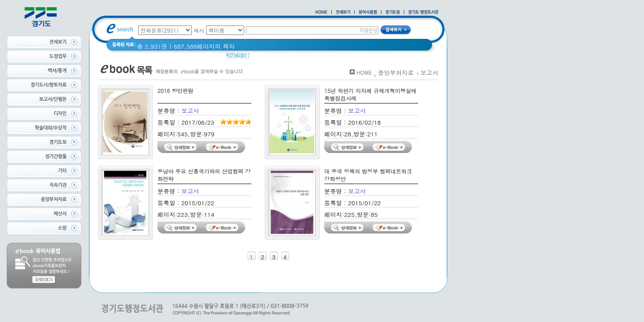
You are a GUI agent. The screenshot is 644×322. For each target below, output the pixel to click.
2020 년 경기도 (320, 58)
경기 (286, 58)
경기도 (264, 58)
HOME (364, 72)
